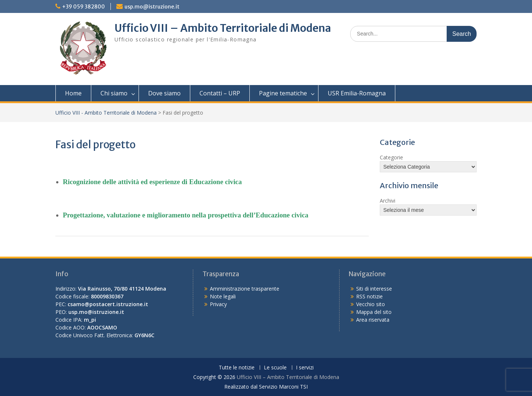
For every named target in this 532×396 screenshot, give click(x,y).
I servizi (305, 368)
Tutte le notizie (237, 368)
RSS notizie (369, 296)
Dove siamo (164, 93)
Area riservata (373, 320)
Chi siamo (114, 93)
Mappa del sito (374, 312)
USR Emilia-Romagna (357, 93)
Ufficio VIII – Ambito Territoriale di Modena (223, 28)
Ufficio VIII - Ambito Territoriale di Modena (106, 113)
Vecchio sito (371, 304)
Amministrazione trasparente (245, 289)
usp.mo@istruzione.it (152, 7)
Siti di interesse (374, 289)
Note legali (223, 296)
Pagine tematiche (283, 93)
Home (73, 93)
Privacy (218, 304)
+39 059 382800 (83, 7)
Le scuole (275, 368)
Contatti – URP (220, 93)
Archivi (388, 201)
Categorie (391, 157)
